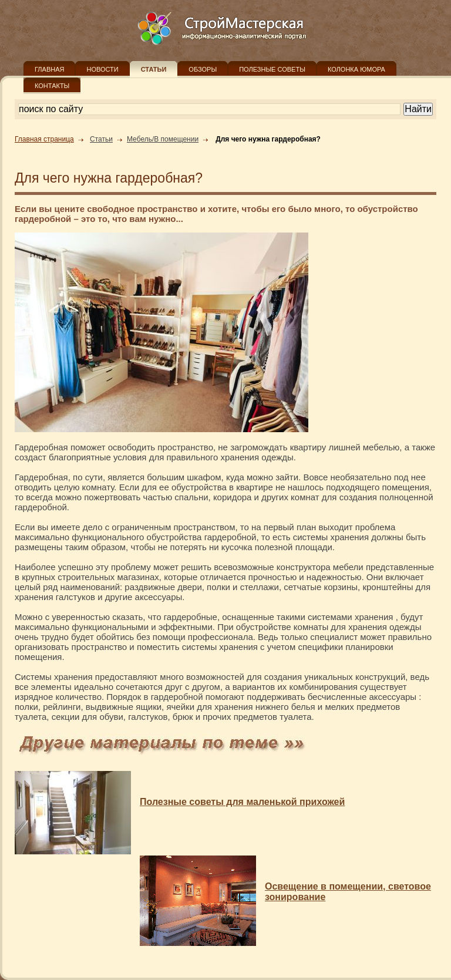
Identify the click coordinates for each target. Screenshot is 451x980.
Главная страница (44, 139)
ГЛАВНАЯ (49, 69)
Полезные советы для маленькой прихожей (242, 802)
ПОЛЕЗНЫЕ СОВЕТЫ (272, 69)
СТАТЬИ (154, 69)
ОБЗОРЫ (203, 69)
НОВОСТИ (102, 69)
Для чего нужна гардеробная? (268, 139)
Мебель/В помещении (163, 139)
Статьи (101, 139)
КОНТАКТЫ (52, 86)
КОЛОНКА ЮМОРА (356, 69)
